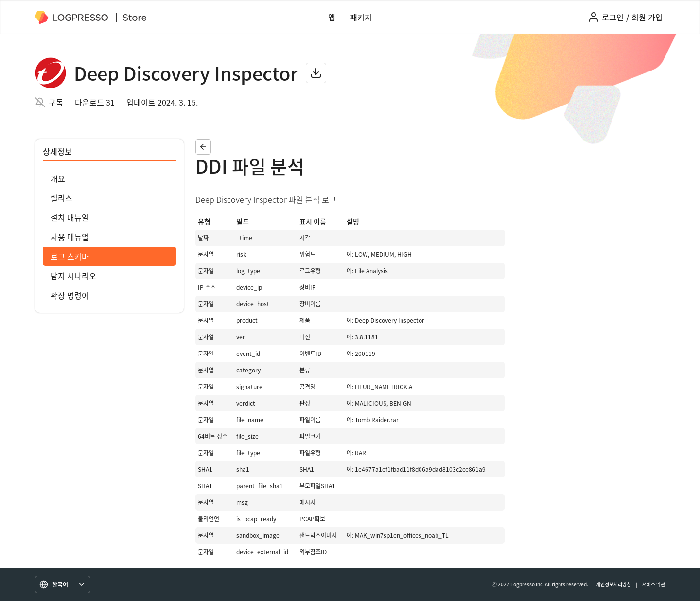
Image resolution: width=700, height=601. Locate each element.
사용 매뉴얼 (70, 237)
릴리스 (61, 198)
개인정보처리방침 (613, 584)
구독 (56, 102)
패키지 (361, 17)
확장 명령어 (70, 295)
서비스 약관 (654, 584)
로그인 (613, 17)
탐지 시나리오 (73, 276)
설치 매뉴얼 (70, 217)
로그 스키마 (70, 256)
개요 (58, 178)
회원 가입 (647, 17)
